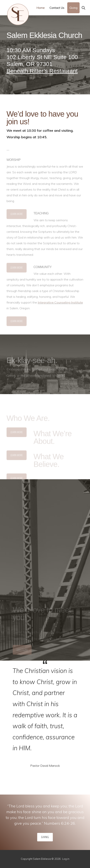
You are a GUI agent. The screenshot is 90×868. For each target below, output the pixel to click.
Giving (45, 837)
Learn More (17, 215)
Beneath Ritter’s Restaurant (42, 71)
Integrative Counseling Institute (60, 303)
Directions (22, 651)
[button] (83, 8)
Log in (66, 859)
